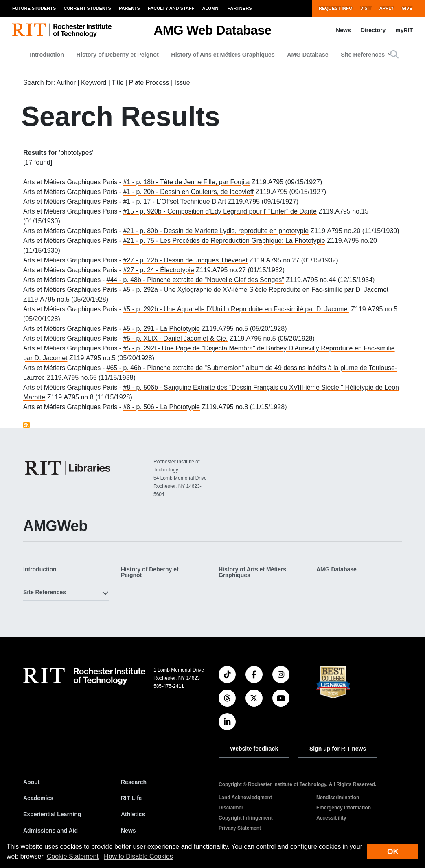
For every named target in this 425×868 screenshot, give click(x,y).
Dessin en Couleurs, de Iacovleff (207, 192)
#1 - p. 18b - (141, 182)
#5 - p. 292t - (142, 348)
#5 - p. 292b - (143, 309)
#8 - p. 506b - (143, 387)
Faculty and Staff (171, 8)
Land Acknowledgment (245, 798)
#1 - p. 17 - (140, 202)
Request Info (336, 8)
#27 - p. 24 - (141, 270)
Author (66, 83)
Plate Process (149, 83)
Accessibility (331, 818)
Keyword (94, 83)
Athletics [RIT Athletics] (133, 814)
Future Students (34, 8)
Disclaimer (231, 808)
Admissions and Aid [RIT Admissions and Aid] (50, 831)
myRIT (404, 30)
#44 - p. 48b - (127, 280)
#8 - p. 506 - (141, 407)
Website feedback (254, 749)
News (343, 30)
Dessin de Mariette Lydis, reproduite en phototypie (236, 231)
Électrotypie (177, 270)
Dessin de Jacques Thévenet (206, 260)
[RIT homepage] (62, 30)
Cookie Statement (73, 856)
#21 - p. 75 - (141, 241)
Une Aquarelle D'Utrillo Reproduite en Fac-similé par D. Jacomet (256, 309)
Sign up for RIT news (338, 749)
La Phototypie (180, 329)
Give (407, 8)
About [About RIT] (31, 782)
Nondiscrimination (338, 798)
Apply (387, 8)
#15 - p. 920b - (145, 211)
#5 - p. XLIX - (143, 338)
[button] (394, 54)
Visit (366, 8)
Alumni (211, 8)
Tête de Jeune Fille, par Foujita (205, 182)
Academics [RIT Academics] (38, 798)
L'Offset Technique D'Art (191, 202)
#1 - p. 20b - (141, 192)
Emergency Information (344, 808)
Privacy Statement (240, 828)
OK (393, 851)
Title (118, 83)
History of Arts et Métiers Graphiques (223, 55)
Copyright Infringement (246, 818)
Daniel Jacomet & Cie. (195, 338)
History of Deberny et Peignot (118, 55)
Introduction (47, 55)
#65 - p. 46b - (127, 368)
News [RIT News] (128, 831)
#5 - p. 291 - (141, 329)
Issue (182, 83)
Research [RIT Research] (134, 782)
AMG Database (308, 55)
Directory (373, 30)
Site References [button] (363, 55)
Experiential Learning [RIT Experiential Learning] (52, 814)
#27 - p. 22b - (143, 260)
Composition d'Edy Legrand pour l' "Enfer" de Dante (242, 211)
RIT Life (131, 798)
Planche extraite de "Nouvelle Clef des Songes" (216, 280)
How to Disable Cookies (138, 856)
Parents (129, 8)
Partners (240, 8)
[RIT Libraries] (68, 468)
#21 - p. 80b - (143, 231)
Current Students (87, 8)
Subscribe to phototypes (26, 425)
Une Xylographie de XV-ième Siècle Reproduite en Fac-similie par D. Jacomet (276, 290)
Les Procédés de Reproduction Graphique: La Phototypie (243, 241)
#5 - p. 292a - (143, 290)
